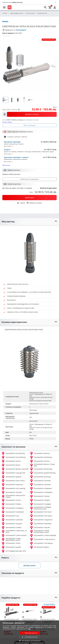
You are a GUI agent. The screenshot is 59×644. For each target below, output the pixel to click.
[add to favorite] (6, 617)
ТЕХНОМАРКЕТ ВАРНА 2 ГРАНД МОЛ (42, 465)
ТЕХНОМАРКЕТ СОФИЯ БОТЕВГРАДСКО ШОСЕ (40, 532)
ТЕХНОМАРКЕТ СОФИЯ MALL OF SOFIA (14, 532)
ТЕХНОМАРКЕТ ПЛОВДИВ (40, 504)
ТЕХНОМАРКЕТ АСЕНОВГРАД (13, 453)
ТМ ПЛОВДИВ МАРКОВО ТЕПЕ (14, 551)
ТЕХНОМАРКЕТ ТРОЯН (11, 543)
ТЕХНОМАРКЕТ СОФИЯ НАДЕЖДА (43, 536)
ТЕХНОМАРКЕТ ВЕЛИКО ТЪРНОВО (15, 469)
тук (29, 629)
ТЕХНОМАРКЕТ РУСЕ (10, 516)
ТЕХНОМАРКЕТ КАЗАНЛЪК (12, 485)
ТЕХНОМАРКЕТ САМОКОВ (12, 520)
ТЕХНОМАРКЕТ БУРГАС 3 (40, 461)
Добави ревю (29, 565)
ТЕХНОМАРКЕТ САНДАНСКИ (41, 520)
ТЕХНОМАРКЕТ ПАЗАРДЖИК (41, 492)
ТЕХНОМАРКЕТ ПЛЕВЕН (11, 504)
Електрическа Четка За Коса (39, 404)
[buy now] (29, 198)
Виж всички (6, 165)
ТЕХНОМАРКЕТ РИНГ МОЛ (41, 512)
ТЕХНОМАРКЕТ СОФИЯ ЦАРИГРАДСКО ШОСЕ (11, 539)
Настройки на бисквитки (29, 641)
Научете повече (7, 122)
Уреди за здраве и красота (16, 13)
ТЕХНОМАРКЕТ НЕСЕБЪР (12, 492)
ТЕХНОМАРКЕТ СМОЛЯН (40, 528)
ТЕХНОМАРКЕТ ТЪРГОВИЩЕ (41, 543)
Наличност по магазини (29, 179)
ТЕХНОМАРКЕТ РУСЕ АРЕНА (41, 516)
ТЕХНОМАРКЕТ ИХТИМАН (40, 481)
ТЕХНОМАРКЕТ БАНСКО (40, 453)
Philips (31, 439)
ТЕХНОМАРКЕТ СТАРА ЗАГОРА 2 (43, 539)
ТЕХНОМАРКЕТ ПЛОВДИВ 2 (13, 508)
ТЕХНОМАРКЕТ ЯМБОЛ (40, 547)
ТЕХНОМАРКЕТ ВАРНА (11, 465)
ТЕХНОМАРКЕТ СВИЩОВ (12, 524)
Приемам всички (29, 633)
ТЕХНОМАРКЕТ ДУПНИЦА (40, 477)
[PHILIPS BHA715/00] (12, 611)
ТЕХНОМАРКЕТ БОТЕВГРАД (41, 457)
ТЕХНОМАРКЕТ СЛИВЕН (11, 528)
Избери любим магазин (11, 174)
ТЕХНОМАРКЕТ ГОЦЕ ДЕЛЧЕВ (13, 473)
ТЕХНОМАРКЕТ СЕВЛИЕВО (41, 524)
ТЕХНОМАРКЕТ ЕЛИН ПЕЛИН (13, 481)
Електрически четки (41, 13)
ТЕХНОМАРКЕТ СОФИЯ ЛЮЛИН (14, 536)
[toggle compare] (21, 203)
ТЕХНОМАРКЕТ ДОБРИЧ (12, 477)
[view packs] (29, 114)
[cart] (50, 7)
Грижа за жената (30, 13)
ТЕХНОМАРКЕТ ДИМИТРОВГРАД (43, 473)
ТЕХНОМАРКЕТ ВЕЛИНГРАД (41, 469)
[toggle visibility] (29, 222)
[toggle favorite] (34, 203)
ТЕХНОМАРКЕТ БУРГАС (11, 461)
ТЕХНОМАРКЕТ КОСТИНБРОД (13, 489)
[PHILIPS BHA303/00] (30, 611)
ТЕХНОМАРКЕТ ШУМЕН (11, 547)
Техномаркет (21, 30)
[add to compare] (6, 612)
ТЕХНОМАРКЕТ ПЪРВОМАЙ (13, 512)
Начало (4, 13)
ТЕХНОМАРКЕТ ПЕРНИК (40, 496)
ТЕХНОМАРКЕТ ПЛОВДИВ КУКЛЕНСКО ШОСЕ (40, 508)
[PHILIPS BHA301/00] (48, 611)
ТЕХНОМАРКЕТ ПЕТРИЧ (11, 500)
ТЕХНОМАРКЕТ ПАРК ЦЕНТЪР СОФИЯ (13, 496)
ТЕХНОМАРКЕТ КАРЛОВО (40, 485)
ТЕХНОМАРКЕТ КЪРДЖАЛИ (41, 489)
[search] (45, 7)
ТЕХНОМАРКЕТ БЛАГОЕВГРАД (13, 457)
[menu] (4, 7)
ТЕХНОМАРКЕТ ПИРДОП (40, 500)
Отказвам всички (29, 637)
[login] (55, 7)
